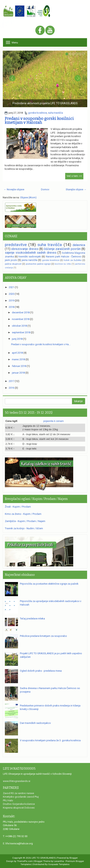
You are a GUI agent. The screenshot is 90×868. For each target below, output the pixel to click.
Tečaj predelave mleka (32, 619)
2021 (12, 287)
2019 (12, 301)
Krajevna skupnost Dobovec (19, 808)
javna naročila (29, 260)
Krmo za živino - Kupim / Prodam (23, 514)
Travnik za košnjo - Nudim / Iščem (24, 528)
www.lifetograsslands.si (17, 781)
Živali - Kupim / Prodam (18, 507)
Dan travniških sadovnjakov (35, 723)
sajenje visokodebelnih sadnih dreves (31, 253)
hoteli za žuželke (73, 260)
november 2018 (21, 319)
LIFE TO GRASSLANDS (43, 858)
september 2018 (21, 332)
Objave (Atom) (28, 197)
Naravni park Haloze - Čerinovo (64, 257)
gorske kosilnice (37, 113)
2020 (12, 294)
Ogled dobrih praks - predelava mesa (41, 671)
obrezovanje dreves (25, 249)
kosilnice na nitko (63, 264)
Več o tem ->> (74, 176)
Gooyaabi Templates (59, 864)
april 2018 (17, 353)
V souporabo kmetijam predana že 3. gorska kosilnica (50, 740)
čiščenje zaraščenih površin (62, 249)
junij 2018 (17, 339)
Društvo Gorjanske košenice (19, 804)
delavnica (79, 245)
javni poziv (11, 260)
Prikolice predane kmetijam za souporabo (43, 636)
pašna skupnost (13, 264)
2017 (12, 381)
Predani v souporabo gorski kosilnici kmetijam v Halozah (39, 120)
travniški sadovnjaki (30, 257)
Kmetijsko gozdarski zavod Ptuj (21, 797)
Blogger (74, 858)
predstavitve (16, 245)
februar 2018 (19, 366)
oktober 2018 (19, 326)
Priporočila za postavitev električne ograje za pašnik (49, 584)
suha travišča (55, 113)
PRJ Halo (8, 800)
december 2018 (21, 312)
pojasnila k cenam (53, 421)
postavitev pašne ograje (38, 264)
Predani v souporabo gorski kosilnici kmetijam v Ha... (41, 344)
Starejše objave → (76, 189)
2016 (12, 388)
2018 (12, 307)
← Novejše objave (14, 189)
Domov (45, 189)
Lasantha (59, 861)
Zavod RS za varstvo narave (18, 793)
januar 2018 (18, 373)
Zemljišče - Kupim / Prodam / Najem (25, 521)
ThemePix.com (25, 861)
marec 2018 (18, 359)
